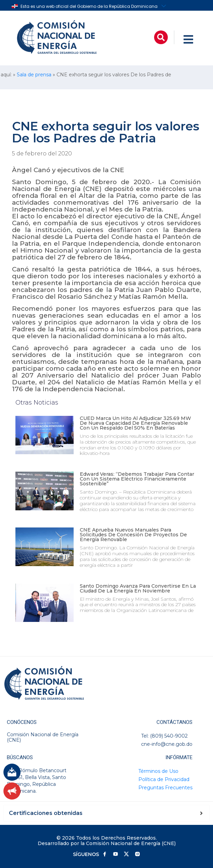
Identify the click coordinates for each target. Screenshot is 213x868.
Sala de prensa (34, 75)
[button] (161, 37)
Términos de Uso (158, 771)
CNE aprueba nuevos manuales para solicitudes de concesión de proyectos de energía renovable (133, 535)
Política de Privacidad (164, 779)
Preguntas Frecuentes (165, 788)
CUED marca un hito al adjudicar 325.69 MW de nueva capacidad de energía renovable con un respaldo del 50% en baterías (135, 423)
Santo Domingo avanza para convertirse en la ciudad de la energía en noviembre (138, 588)
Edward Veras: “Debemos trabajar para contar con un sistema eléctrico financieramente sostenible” (137, 479)
